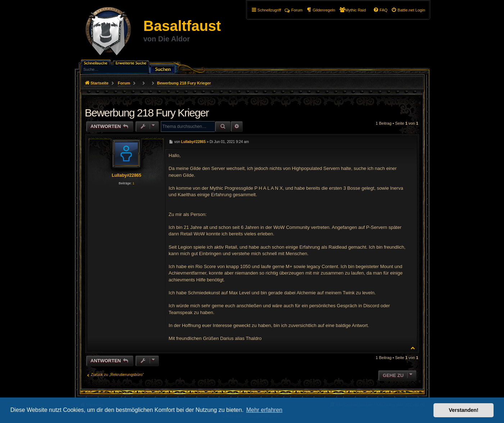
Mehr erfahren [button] (264, 410)
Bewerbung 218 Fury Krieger (184, 83)
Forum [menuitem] (294, 10)
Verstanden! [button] (464, 410)
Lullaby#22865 (127, 175)
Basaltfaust (182, 26)
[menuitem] (408, 10)
